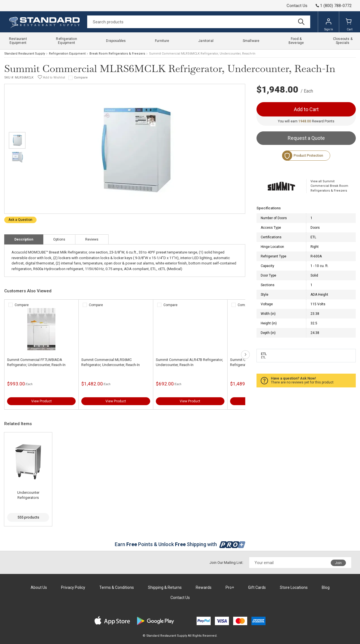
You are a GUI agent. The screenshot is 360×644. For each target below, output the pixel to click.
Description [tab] (24, 239)
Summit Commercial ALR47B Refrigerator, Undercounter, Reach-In (189, 362)
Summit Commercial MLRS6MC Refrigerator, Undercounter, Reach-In (111, 362)
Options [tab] (59, 239)
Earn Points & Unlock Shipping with (180, 544)
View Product (41, 401)
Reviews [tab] (92, 239)
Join (338, 563)
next (245, 355)
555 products (28, 517)
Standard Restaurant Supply (25, 54)
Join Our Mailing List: (226, 563)
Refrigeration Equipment (67, 54)
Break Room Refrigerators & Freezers (117, 54)
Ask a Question (20, 220)
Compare (81, 78)
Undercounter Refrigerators (28, 495)
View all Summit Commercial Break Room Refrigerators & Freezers (329, 186)
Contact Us (297, 6)
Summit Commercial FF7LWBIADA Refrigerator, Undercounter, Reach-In (36, 362)
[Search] (199, 22)
